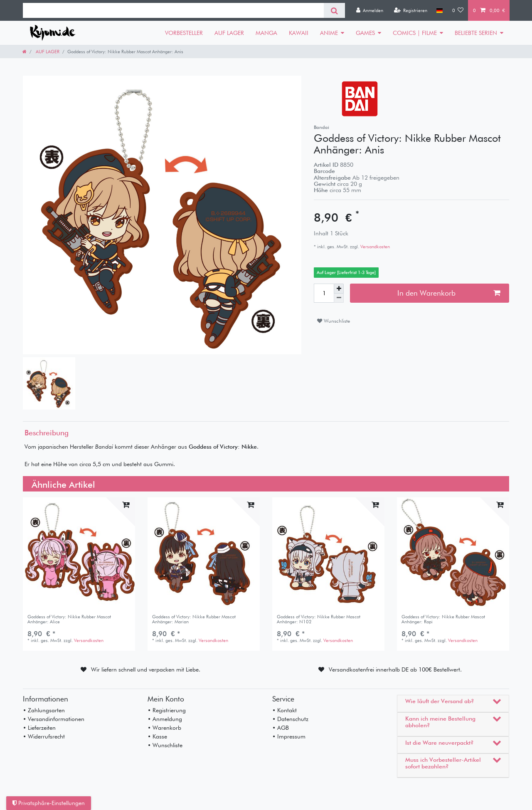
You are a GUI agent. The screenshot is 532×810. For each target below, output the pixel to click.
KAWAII (299, 33)
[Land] (440, 10)
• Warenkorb (164, 728)
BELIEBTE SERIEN (476, 33)
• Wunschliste (165, 745)
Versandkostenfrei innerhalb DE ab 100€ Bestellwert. (395, 669)
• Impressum (289, 736)
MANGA (266, 33)
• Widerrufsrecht (44, 736)
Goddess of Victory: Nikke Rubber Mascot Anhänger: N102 (319, 619)
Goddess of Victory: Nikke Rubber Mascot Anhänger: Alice (69, 619)
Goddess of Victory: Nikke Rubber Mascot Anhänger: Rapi (443, 619)
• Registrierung (167, 710)
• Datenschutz (290, 719)
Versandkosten (374, 247)
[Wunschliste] (458, 10)
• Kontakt (284, 710)
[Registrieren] (410, 10)
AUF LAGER (229, 33)
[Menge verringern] (339, 298)
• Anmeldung (165, 719)
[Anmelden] (369, 10)
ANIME (329, 33)
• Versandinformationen (54, 719)
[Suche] (334, 10)
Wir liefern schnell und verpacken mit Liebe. (146, 669)
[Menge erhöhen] (339, 289)
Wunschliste (334, 321)
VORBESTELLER (184, 33)
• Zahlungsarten (44, 710)
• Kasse (157, 736)
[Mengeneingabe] (324, 293)
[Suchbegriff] (173, 10)
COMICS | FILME (415, 33)
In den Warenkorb (449, 293)
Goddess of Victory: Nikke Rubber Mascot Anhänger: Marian (194, 619)
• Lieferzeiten (39, 728)
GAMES (365, 33)
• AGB (281, 728)
